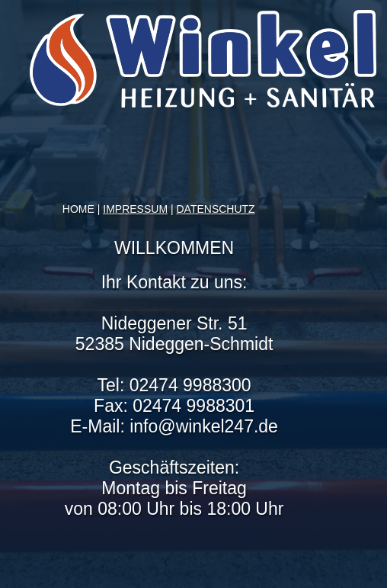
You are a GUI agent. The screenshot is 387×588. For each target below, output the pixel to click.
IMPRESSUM (135, 209)
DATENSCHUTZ (215, 209)
